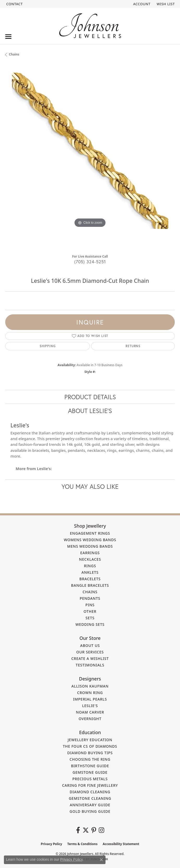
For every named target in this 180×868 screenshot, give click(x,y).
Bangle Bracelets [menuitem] (90, 585)
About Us (90, 645)
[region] (90, 157)
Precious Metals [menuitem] (90, 779)
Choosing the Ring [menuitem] (90, 759)
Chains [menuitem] (90, 592)
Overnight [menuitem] (90, 719)
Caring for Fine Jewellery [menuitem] (90, 785)
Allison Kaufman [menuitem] (90, 686)
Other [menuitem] (90, 611)
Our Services (90, 652)
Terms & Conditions (82, 844)
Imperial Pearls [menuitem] (90, 699)
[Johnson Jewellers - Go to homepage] (90, 26)
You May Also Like (90, 486)
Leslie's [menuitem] (90, 706)
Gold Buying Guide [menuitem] (90, 811)
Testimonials (90, 665)
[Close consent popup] (101, 860)
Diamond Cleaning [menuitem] (90, 792)
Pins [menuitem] (90, 605)
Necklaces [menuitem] (90, 559)
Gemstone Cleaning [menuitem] (90, 798)
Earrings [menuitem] (90, 553)
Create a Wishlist (90, 658)
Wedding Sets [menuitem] (90, 624)
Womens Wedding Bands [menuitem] (90, 540)
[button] (141, 4)
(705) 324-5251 (90, 262)
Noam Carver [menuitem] (90, 712)
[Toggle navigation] (8, 37)
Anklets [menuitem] (90, 572)
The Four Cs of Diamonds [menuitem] (90, 746)
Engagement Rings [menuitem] (90, 533)
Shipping (48, 346)
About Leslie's (90, 411)
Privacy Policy (52, 844)
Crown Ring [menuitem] (90, 693)
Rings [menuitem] (90, 566)
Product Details (90, 397)
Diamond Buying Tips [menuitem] (90, 753)
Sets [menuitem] (90, 618)
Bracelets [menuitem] (90, 579)
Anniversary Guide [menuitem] (90, 805)
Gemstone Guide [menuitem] (90, 772)
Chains (14, 54)
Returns (133, 346)
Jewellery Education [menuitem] (90, 740)
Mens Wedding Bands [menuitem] (90, 546)
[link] (14, 4)
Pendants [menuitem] (90, 598)
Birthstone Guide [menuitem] (90, 766)
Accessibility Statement (121, 844)
